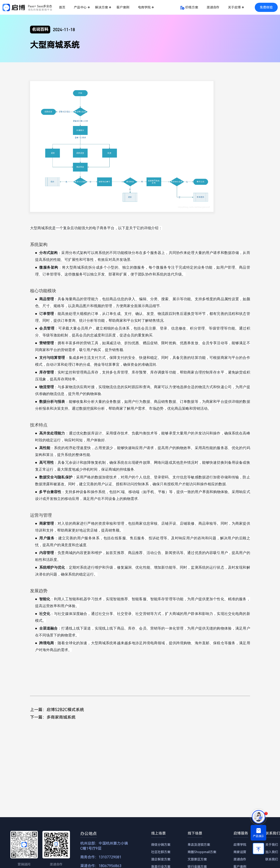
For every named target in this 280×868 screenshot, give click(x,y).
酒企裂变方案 (161, 859)
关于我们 (272, 845)
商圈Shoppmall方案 (202, 852)
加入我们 (272, 852)
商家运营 (240, 852)
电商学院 (144, 7)
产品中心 (80, 7)
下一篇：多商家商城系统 (53, 717)
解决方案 (102, 7)
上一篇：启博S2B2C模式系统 (57, 710)
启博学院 (240, 845)
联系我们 (272, 859)
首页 (62, 7)
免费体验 (266, 7)
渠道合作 (213, 7)
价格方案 (192, 7)
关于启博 (234, 7)
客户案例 (123, 7)
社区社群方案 (161, 852)
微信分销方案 (161, 845)
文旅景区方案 (197, 859)
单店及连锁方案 (199, 845)
